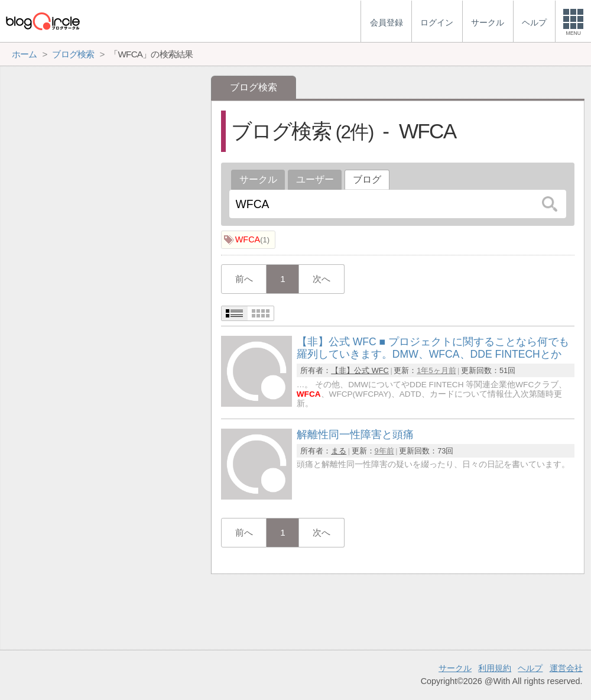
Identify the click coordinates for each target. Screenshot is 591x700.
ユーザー (315, 179)
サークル (258, 179)
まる (339, 451)
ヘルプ (530, 668)
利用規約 (495, 668)
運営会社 (566, 668)
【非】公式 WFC (360, 370)
